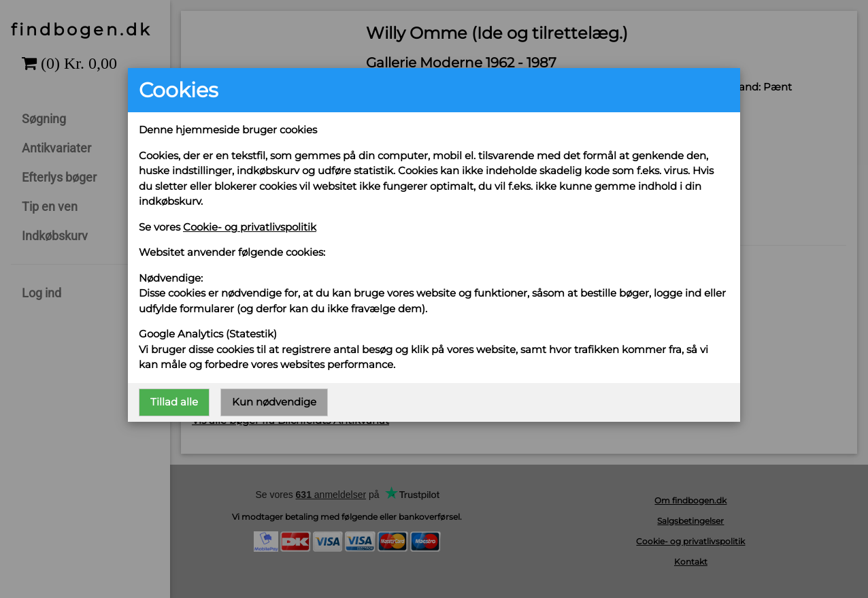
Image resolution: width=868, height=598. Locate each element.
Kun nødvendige (274, 402)
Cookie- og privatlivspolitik (250, 227)
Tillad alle (174, 402)
